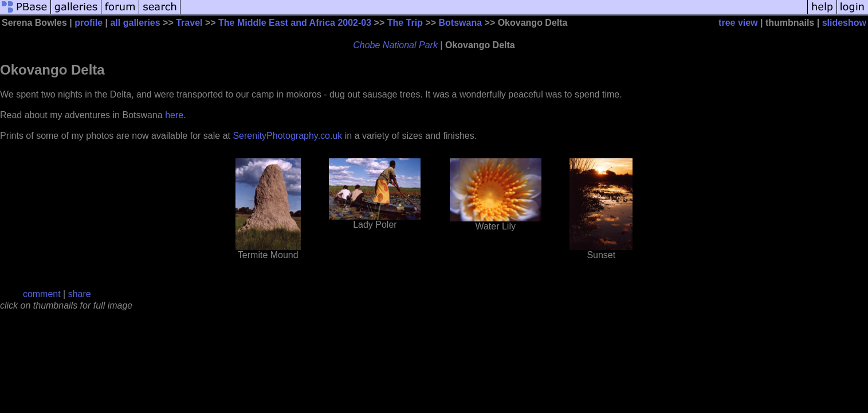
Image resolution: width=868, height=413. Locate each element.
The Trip (405, 23)
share (80, 294)
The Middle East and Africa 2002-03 (295, 23)
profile (89, 23)
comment (42, 294)
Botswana (461, 23)
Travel (189, 23)
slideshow (844, 23)
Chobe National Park (395, 45)
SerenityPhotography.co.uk (287, 136)
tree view (738, 23)
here (174, 115)
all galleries (135, 23)
